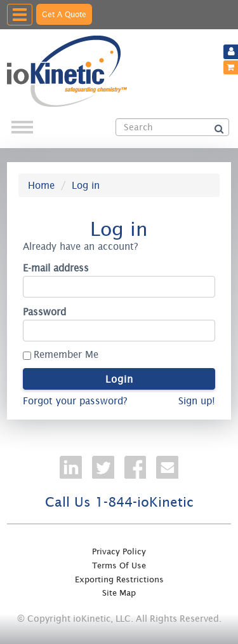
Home (41, 185)
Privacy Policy (119, 552)
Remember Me (66, 354)
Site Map (119, 593)
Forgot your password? (75, 401)
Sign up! (197, 401)
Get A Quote (64, 14)
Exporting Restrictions (119, 579)
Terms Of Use (119, 565)
